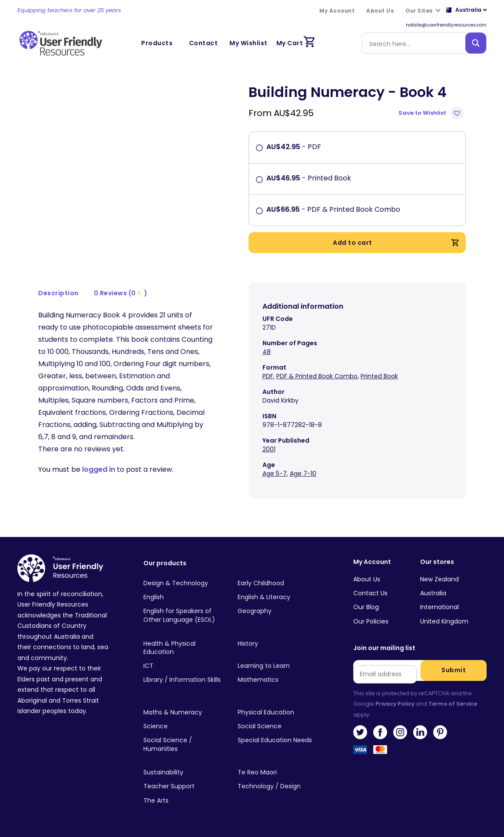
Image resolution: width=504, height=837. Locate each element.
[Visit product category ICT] (184, 666)
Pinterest (440, 732)
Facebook (380, 732)
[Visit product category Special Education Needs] (278, 740)
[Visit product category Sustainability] (184, 773)
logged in (99, 469)
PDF (268, 376)
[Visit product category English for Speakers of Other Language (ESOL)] (184, 616)
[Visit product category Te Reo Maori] (278, 773)
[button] (432, 113)
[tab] (59, 293)
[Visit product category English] (184, 597)
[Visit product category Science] (184, 727)
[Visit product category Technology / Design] (278, 787)
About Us (367, 579)
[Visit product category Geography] (278, 611)
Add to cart (396, 243)
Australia (433, 593)
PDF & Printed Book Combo (317, 376)
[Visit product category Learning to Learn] (278, 666)
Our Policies (371, 621)
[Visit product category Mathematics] (278, 680)
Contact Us (370, 593)
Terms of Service (453, 704)
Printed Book (379, 376)
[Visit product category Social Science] (278, 727)
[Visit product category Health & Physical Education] (184, 648)
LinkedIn (420, 732)
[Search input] (415, 43)
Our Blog (366, 607)
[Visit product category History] (278, 644)
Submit (454, 670)
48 (267, 352)
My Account (372, 562)
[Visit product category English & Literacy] (278, 597)
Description (58, 293)
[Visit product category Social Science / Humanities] (184, 745)
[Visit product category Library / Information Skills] (184, 680)
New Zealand (439, 579)
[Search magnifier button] (476, 43)
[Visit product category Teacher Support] (184, 787)
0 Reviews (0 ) (121, 293)
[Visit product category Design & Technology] (184, 584)
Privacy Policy (395, 704)
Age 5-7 (275, 474)
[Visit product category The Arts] (184, 800)
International (439, 607)
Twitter (360, 732)
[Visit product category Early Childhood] (278, 584)
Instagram (400, 732)
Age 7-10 (303, 474)
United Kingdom (444, 621)
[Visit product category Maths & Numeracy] (184, 712)
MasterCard (380, 752)
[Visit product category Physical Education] (278, 712)
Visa (360, 752)
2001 (269, 449)
